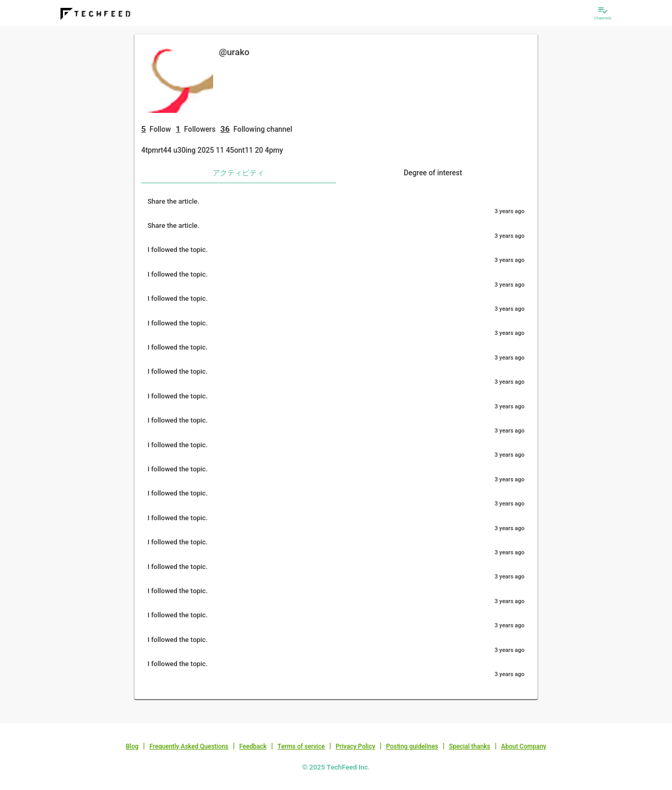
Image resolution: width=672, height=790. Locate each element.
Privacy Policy (355, 746)
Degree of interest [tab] (433, 173)
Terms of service (301, 746)
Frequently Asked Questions (189, 746)
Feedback (253, 746)
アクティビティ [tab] (238, 173)
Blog (132, 746)
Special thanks (470, 746)
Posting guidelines (412, 746)
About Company (523, 746)
